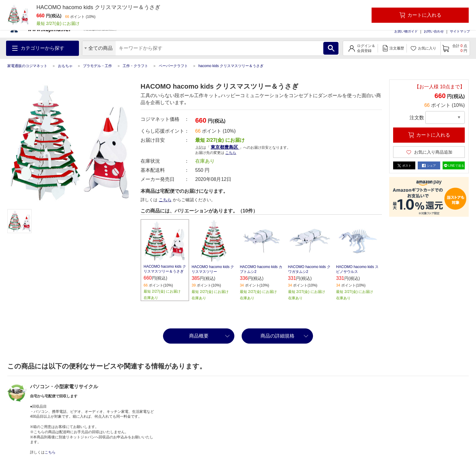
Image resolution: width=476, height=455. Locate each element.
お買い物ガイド (406, 31)
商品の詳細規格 (277, 336)
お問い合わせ (434, 31)
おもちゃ (65, 66)
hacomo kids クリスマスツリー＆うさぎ (231, 66)
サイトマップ (460, 31)
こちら (231, 153)
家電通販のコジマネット (27, 66)
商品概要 (199, 336)
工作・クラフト (135, 66)
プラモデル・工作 (97, 66)
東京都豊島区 (225, 147)
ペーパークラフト (173, 66)
